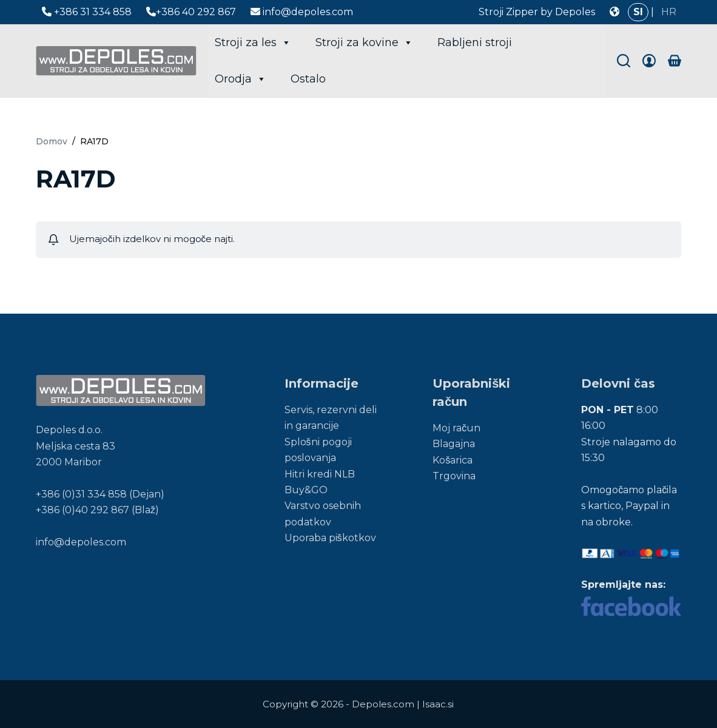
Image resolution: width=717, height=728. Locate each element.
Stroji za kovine (364, 42)
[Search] (624, 61)
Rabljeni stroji (475, 42)
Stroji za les (253, 42)
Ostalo (308, 79)
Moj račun (456, 428)
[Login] (649, 61)
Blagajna (454, 444)
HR (669, 12)
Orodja (241, 79)
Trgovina (454, 476)
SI (638, 12)
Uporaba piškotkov (330, 538)
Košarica (453, 460)
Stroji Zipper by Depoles (537, 12)
